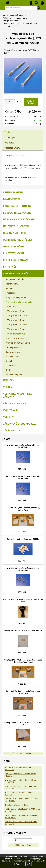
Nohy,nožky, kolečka (16, 226)
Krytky (8, 370)
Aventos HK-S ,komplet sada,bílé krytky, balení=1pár (23, 509)
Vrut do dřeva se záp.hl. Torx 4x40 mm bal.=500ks (21, 787)
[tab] (23, 130)
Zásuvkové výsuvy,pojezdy (20, 424)
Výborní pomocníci (15, 404)
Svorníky (9, 288)
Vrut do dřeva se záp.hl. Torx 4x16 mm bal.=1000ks (23, 569)
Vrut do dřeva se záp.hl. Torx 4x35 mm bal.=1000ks (23, 446)
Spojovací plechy (13, 356)
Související (10, 138)
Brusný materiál (14, 192)
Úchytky (9, 380)
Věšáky (8, 387)
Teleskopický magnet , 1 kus (17, 805)
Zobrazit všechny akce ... (23, 753)
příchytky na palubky (15, 279)
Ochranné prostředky (18, 240)
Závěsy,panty (12, 431)
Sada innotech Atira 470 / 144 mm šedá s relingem (22, 794)
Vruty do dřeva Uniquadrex (18, 343)
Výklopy (8, 417)
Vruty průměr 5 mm (16, 329)
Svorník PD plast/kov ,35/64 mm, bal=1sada (19, 769)
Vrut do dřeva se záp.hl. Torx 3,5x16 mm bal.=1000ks (23, 477)
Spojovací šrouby (13, 352)
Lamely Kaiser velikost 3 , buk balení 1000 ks (23, 631)
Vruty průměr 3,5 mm (17, 316)
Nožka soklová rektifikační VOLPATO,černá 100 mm (23, 601)
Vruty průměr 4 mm (16, 320)
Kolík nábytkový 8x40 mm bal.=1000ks (23, 539)
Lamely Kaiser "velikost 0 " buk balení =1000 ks (20, 775)
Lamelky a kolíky (13, 347)
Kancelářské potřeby (17, 206)
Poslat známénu (12, 148)
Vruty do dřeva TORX (15, 338)
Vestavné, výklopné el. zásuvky (18, 395)
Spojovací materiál (16, 274)
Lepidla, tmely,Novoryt (18, 213)
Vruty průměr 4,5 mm (17, 325)
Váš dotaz (9, 143)
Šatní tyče (10, 267)
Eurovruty (12, 306)
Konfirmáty (11, 366)
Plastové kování (14, 253)
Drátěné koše (12, 199)
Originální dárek (14, 247)
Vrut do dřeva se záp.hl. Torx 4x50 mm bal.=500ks (21, 823)
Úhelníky (9, 361)
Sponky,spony (12, 284)
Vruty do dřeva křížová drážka (19, 302)
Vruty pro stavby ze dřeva (17, 297)
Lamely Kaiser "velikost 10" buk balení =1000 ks (23, 724)
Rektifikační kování (16, 260)
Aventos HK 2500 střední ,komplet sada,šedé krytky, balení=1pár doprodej (23, 661)
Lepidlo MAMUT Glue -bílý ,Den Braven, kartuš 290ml (21, 817)
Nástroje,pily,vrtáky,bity (19, 220)
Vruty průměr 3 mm (16, 311)
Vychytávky (11, 410)
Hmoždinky (11, 293)
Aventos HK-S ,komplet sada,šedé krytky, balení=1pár (23, 692)
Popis (7, 132)
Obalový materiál (15, 233)
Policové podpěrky (14, 375)
